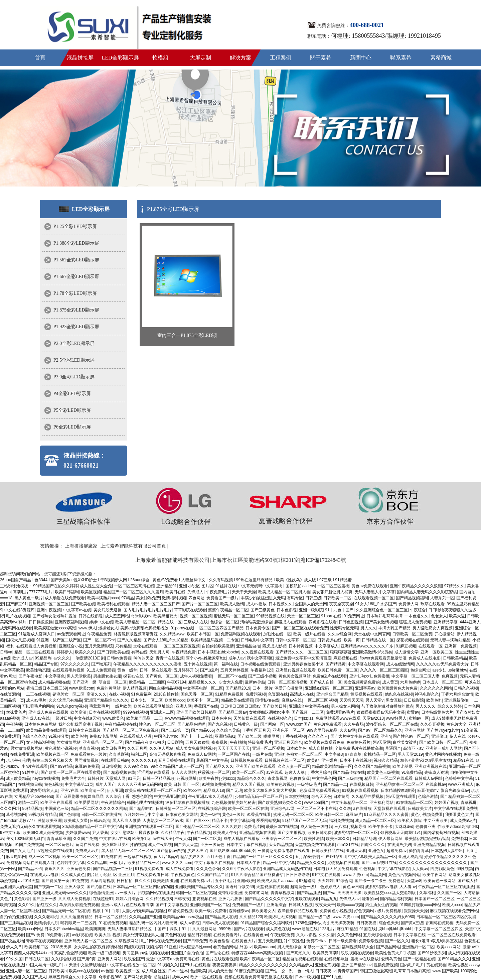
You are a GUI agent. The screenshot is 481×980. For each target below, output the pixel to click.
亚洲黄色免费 (78, 869)
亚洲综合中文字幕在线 (309, 706)
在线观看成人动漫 (136, 736)
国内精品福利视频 (396, 899)
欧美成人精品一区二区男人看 (284, 592)
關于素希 (321, 58)
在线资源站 (10, 694)
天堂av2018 (373, 718)
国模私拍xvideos (300, 586)
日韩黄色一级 (246, 724)
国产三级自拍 (350, 778)
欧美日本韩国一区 (203, 634)
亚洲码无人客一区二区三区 (89, 941)
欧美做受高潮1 (326, 953)
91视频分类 (59, 736)
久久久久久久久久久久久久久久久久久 (433, 863)
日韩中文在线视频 (85, 730)
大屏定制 (200, 58)
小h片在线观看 (35, 766)
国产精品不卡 (30, 869)
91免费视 (80, 881)
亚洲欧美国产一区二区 (210, 905)
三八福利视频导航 (350, 827)
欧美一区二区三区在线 (248, 809)
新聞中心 (361, 58)
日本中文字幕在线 (410, 935)
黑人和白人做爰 (127, 821)
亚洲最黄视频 (327, 965)
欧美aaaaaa (265, 947)
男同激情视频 (87, 760)
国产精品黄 (336, 664)
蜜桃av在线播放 (365, 959)
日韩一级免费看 (343, 941)
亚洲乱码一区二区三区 (103, 742)
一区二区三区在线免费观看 (452, 935)
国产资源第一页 (55, 881)
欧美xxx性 (192, 790)
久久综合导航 (228, 730)
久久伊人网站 (161, 748)
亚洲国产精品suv (357, 965)
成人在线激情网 (400, 664)
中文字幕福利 (242, 821)
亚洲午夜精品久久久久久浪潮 (416, 586)
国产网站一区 (272, 724)
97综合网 (344, 881)
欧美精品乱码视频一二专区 (215, 640)
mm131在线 (348, 845)
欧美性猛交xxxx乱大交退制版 (390, 893)
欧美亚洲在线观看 (56, 803)
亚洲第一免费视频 (461, 646)
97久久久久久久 (75, 664)
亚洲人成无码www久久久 (64, 893)
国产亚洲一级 (85, 682)
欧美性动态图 (38, 670)
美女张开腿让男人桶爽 (332, 592)
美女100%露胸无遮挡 (26, 839)
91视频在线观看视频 (360, 790)
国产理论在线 (217, 953)
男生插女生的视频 (381, 905)
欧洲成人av (23, 658)
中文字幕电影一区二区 (203, 688)
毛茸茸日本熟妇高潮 (412, 971)
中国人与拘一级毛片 (44, 965)
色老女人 (439, 616)
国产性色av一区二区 (411, 736)
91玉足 (134, 778)
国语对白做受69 (240, 887)
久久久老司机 (46, 917)
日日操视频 (111, 766)
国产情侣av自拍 (171, 851)
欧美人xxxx (452, 905)
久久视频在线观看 (258, 652)
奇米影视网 (278, 778)
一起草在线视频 (138, 857)
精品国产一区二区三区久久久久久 (263, 857)
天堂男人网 (159, 652)
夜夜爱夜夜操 (224, 965)
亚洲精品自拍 (248, 646)
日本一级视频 (307, 977)
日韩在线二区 (37, 959)
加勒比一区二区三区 (322, 947)
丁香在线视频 (294, 736)
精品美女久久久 (311, 863)
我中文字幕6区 (260, 658)
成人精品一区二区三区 (375, 821)
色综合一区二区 (224, 622)
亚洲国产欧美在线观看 (256, 766)
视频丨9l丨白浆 (106, 911)
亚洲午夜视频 (49, 610)
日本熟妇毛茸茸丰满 (384, 616)
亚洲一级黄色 (212, 845)
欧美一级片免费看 (211, 911)
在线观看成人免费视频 (36, 646)
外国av (246, 947)
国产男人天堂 (186, 845)
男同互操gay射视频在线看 (146, 953)
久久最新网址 (204, 929)
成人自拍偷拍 (321, 748)
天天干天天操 (244, 592)
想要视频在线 (204, 899)
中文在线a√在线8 (115, 839)
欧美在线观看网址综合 (154, 706)
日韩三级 (313, 598)
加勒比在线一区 (277, 634)
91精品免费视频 (229, 694)
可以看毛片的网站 (38, 706)
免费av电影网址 (103, 736)
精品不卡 (220, 821)
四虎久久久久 (373, 845)
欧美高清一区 (93, 790)
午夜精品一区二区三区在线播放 (446, 887)
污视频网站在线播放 (156, 893)
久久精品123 (251, 917)
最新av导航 (255, 682)
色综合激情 (428, 797)
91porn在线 (331, 616)
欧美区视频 (91, 592)
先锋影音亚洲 (230, 893)
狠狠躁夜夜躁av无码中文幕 (381, 712)
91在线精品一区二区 (414, 803)
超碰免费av (397, 851)
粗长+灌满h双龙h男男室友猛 (426, 760)
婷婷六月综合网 (130, 899)
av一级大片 (125, 893)
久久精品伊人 (301, 965)
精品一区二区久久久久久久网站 (99, 809)
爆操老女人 (108, 628)
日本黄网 (341, 797)
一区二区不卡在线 (230, 676)
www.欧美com (82, 688)
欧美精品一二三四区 (147, 682)
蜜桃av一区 (419, 718)
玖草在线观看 (433, 604)
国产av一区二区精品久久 (380, 730)
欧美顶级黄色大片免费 (397, 688)
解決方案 (240, 58)
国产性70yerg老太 (443, 730)
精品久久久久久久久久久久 (263, 965)
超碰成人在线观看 (290, 622)
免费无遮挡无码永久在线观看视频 (30, 827)
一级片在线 (262, 754)
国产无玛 (234, 790)
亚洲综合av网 (282, 809)
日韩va (6, 652)
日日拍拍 (125, 881)
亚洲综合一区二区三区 (282, 839)
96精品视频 (32, 809)
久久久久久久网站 (436, 688)
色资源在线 (278, 694)
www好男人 (396, 718)
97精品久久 (454, 586)
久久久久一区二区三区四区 (384, 670)
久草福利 (427, 893)
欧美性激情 (314, 839)
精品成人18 (214, 790)
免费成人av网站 (202, 754)
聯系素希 (401, 58)
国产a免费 (35, 935)
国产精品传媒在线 (349, 772)
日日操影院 (414, 700)
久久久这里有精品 (76, 917)
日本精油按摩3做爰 (398, 790)
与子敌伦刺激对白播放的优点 (387, 706)
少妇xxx (228, 778)
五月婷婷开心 (186, 670)
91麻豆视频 (406, 646)
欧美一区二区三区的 (81, 857)
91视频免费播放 (216, 784)
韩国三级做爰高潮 (376, 971)
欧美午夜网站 (435, 875)
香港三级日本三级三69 (47, 688)
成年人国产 (106, 784)
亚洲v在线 (69, 790)
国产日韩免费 (195, 941)
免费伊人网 (409, 604)
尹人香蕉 (100, 833)
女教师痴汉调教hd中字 (269, 712)
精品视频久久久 (202, 682)
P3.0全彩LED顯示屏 (74, 377)
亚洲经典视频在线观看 (296, 670)
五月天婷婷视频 (234, 670)
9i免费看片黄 (58, 935)
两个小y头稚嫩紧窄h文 (206, 658)
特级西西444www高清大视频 (258, 953)
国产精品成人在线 (221, 917)
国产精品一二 (335, 784)
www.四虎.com (346, 917)
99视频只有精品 (43, 815)
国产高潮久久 (298, 953)
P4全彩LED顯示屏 (72, 394)
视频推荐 (154, 947)
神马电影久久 (427, 694)
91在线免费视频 (113, 923)
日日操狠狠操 (41, 622)
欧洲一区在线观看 (206, 977)
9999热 (225, 929)
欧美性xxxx (175, 700)
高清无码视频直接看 (167, 754)
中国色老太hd (166, 736)
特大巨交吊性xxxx (195, 947)
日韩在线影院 (91, 616)
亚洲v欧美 (246, 881)
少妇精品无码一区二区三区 (259, 797)
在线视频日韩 (30, 784)
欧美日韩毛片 (113, 748)
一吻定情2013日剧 (88, 658)
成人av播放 (256, 604)
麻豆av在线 (292, 700)
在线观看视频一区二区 (374, 598)
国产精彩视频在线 (119, 772)
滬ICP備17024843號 (323, 560)
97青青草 (353, 754)
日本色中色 (221, 718)
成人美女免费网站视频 (196, 748)
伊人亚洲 (115, 790)
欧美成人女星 (76, 821)
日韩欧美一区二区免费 (412, 634)
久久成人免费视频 (74, 899)
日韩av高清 (100, 821)
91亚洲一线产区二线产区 (59, 640)
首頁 (40, 58)
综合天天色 (321, 797)
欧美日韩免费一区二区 (338, 670)
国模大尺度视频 (20, 640)
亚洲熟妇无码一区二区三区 (329, 688)
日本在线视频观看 (105, 712)
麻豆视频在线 (345, 658)
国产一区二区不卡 (99, 640)
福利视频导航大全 (358, 947)
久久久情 (327, 935)
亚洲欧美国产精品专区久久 (199, 887)
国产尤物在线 (99, 887)
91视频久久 (168, 965)
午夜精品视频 (199, 833)
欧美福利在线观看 (113, 604)
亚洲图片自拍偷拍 (187, 953)
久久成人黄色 (73, 875)
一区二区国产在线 (234, 754)
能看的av (370, 899)
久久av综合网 (340, 634)
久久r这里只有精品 (65, 700)
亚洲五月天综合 (288, 742)
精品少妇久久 (192, 857)
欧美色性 (79, 736)
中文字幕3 (334, 754)
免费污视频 (256, 694)
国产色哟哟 (69, 815)
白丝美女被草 (405, 742)
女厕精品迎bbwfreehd (34, 797)
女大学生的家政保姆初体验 (98, 947)
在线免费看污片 (227, 935)
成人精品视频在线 (54, 682)
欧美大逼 (457, 616)
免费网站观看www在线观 (338, 718)
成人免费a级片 (463, 821)
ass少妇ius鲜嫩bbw (450, 670)
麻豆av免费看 (87, 766)
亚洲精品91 (167, 586)
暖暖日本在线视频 (282, 827)
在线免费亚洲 (22, 754)
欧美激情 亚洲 (166, 881)
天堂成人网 (116, 778)
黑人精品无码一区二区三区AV (128, 851)
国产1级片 (209, 670)
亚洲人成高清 (410, 857)
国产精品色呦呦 (191, 724)
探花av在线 (133, 676)
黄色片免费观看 (328, 724)
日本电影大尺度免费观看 (335, 869)
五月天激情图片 (272, 941)
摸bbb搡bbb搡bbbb (395, 929)
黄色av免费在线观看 (370, 586)
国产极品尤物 (12, 941)
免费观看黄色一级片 (89, 754)
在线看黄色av (256, 935)
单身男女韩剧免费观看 (79, 905)
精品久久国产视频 (249, 784)
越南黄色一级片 (304, 887)
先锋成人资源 (436, 772)
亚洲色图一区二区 (289, 730)
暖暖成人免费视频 (415, 622)
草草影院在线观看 (190, 610)
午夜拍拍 (238, 742)
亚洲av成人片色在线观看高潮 (127, 905)
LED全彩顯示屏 (120, 58)
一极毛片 (118, 863)
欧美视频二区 (36, 947)
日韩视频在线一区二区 (285, 760)
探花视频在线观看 (412, 640)
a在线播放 (362, 809)
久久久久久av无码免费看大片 (442, 664)
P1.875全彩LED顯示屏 (76, 310)
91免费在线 (111, 857)
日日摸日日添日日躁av (240, 706)
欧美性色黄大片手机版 (395, 953)
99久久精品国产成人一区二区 (177, 766)
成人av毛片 (36, 700)
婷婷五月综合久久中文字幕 (72, 977)
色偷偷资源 (300, 778)
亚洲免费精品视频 (429, 845)
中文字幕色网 (324, 778)
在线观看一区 (431, 646)
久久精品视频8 (159, 899)
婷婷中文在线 (101, 622)
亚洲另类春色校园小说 (303, 664)
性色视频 (367, 869)
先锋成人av (350, 899)
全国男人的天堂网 (311, 604)
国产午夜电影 (30, 676)
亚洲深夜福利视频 (71, 622)
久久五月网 (137, 748)
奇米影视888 (110, 977)
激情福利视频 (174, 598)
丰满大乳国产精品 (394, 628)
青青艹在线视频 (170, 658)
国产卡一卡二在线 (197, 736)
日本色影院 (287, 610)
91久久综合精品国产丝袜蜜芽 (257, 875)
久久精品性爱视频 (367, 797)
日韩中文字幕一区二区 (295, 640)
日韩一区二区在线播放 (101, 815)
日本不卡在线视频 (356, 760)
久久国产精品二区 (213, 875)
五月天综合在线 (377, 935)
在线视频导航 (336, 959)
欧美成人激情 (232, 604)
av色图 (107, 971)
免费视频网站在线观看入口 (30, 863)
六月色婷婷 (410, 682)
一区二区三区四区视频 (180, 646)
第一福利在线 (226, 664)
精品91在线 (463, 760)
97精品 (127, 598)
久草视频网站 (127, 941)
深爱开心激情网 (289, 688)
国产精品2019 (238, 688)
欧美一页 (352, 640)
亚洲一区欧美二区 (437, 652)
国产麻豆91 (16, 604)
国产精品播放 (309, 893)
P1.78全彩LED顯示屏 (75, 293)
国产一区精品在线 (419, 959)
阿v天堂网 (382, 742)
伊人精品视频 (135, 688)
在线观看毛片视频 (68, 670)
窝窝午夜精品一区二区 (228, 610)
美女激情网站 (68, 742)
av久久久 (62, 658)
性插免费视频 (386, 965)
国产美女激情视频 (381, 622)
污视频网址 (187, 778)
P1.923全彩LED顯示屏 (76, 327)
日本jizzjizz (304, 718)
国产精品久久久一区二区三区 (302, 652)
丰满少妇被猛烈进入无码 (263, 598)
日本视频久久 (281, 604)
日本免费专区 (258, 628)
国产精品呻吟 (141, 809)
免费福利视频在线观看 (241, 634)
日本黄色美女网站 (182, 815)
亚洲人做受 (74, 887)
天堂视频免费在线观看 (315, 845)
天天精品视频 (281, 845)
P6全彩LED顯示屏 (72, 427)
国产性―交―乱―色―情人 (289, 971)
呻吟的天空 (144, 658)
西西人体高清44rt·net (33, 953)
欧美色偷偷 (219, 941)
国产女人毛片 (22, 851)
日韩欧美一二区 (337, 598)
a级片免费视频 (389, 911)
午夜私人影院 (249, 869)
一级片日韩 (62, 718)
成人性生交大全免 (96, 586)
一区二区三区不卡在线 (317, 809)
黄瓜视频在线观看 (366, 694)
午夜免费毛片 (218, 592)
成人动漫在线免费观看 (65, 598)
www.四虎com (355, 875)
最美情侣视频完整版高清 (427, 839)
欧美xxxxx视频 (350, 905)
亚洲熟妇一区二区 (418, 947)
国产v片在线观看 (249, 929)
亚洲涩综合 (277, 905)
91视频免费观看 (149, 869)
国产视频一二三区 (308, 712)
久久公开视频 (432, 724)
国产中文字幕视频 (172, 905)
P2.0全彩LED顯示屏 (74, 343)
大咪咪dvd (404, 827)
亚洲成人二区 (162, 712)
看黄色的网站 (225, 947)
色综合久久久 (34, 736)
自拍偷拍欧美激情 (218, 646)
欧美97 (313, 760)
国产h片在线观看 (195, 965)
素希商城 (441, 58)
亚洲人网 (184, 706)
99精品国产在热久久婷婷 (55, 586)
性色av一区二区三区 (157, 724)
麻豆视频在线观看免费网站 (454, 911)
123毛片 (327, 929)
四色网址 (196, 598)
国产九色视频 (220, 724)
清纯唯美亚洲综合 (256, 622)
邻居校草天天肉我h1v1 (400, 833)
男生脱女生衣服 (107, 676)
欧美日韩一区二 (329, 815)
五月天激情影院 (99, 646)
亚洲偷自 (439, 736)
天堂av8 (414, 881)
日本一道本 (178, 971)
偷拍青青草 (419, 851)
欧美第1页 (141, 839)
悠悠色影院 (142, 797)
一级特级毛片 (309, 784)
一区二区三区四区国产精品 (219, 628)
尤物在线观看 (145, 646)
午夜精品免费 (99, 634)
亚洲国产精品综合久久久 (106, 700)
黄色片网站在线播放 (443, 754)
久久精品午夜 (173, 833)
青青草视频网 (283, 893)
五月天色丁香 (218, 857)
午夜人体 (183, 839)
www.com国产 (299, 724)
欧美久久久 (85, 652)
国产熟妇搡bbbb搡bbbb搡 (232, 851)
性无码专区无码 (344, 628)
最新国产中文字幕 (212, 760)
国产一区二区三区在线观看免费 (300, 628)
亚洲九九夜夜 (230, 899)
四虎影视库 (134, 947)
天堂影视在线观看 (389, 809)
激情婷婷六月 (46, 923)
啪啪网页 (272, 736)
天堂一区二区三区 (303, 616)
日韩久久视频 (466, 688)
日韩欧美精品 (455, 658)
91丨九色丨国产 (339, 610)
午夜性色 (296, 941)
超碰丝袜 (162, 977)
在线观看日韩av (115, 760)
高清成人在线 (302, 694)
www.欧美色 (113, 718)
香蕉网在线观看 (439, 923)
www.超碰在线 (305, 929)
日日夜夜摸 (366, 923)
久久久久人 (318, 736)
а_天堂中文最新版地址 (85, 965)
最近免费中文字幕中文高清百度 (303, 658)
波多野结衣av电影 (381, 887)
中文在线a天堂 (87, 718)
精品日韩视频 (199, 935)
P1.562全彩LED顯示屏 (76, 260)
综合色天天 (389, 923)
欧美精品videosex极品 (183, 917)
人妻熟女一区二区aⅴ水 (163, 821)
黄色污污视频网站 (404, 875)
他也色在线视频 (399, 694)
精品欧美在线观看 (237, 700)
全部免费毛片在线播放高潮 (359, 748)
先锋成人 (195, 592)
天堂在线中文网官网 (372, 634)
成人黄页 (390, 682)
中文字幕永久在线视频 (214, 863)
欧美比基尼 (403, 766)
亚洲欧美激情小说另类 (372, 652)
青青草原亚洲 (59, 839)
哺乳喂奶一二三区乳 (78, 923)
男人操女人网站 (345, 706)
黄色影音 (22, 899)
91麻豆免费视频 (249, 971)
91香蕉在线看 (259, 815)
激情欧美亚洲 (50, 821)
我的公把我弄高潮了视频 (81, 724)
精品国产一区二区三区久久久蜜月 (133, 592)
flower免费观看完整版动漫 (383, 658)
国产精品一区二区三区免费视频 (131, 730)
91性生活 (30, 772)
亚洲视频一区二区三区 (49, 604)
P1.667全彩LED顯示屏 (76, 277)
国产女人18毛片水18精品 (166, 640)
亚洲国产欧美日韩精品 (196, 712)
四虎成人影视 (274, 646)
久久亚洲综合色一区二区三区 (382, 610)
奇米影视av (141, 616)
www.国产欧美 (445, 971)
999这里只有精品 (322, 730)
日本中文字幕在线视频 (247, 845)
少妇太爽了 (197, 851)
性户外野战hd (334, 857)
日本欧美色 (296, 748)
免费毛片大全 (73, 778)
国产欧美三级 (250, 736)
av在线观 (274, 772)
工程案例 (281, 58)
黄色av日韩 (353, 887)
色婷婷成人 (330, 887)
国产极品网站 (388, 947)
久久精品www (172, 634)
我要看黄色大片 (459, 815)
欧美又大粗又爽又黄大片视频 (271, 790)
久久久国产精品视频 (372, 766)
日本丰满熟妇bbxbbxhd (218, 652)
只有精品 (123, 646)
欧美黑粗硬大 (165, 616)
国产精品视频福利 (412, 598)
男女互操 (394, 700)
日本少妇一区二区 (147, 700)
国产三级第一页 (175, 730)
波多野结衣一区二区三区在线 (392, 724)
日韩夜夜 (182, 899)
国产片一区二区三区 (200, 604)
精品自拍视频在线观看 (302, 959)
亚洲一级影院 (311, 610)
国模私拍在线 (267, 700)
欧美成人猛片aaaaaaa (277, 881)
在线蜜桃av (436, 784)
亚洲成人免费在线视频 (48, 712)
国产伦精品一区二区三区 (197, 827)
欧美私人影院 (410, 821)
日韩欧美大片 (420, 809)
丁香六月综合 (319, 772)
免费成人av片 (87, 851)
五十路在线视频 (198, 664)
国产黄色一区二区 (162, 676)
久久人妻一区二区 (294, 766)
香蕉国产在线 (206, 706)
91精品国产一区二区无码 (304, 821)
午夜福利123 (262, 670)
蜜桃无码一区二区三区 (234, 616)
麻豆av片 (354, 815)
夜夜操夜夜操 (341, 604)
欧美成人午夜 (225, 833)
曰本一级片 (263, 688)
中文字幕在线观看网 (366, 664)
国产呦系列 (101, 664)
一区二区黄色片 (59, 845)
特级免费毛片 (260, 742)
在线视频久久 (280, 718)
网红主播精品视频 (165, 688)
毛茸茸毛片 (99, 706)
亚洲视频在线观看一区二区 (149, 827)
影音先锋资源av (455, 790)
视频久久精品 (386, 760)
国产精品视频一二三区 (113, 869)
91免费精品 (412, 772)
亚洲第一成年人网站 (444, 748)
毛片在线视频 (18, 616)
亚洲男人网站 (110, 959)
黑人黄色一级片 (29, 598)
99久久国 (14, 959)
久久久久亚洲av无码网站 (140, 784)
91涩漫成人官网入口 (36, 634)
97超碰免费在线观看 (55, 851)
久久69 (228, 869)
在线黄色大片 (244, 941)
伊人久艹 (14, 947)
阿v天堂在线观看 (401, 797)
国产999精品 (61, 766)
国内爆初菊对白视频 (441, 833)
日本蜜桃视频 (297, 797)
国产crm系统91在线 (379, 863)
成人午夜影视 (160, 845)
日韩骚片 (96, 778)
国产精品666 (202, 730)
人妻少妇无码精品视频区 (144, 911)
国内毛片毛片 (412, 965)
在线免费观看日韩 (153, 875)
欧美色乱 (434, 700)
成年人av (237, 658)
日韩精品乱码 (364, 839)
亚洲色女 (376, 851)
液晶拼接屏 (80, 58)
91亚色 (171, 947)
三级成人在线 (196, 622)
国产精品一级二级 (314, 917)
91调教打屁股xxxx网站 (420, 905)
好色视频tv (364, 911)
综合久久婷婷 (450, 706)
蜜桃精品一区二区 (380, 754)
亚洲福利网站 (381, 803)
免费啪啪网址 (257, 893)
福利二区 (139, 754)
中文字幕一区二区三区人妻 (416, 676)
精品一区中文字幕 (279, 863)
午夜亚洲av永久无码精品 (210, 797)
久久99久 (26, 905)
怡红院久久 (47, 905)
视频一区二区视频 (196, 616)
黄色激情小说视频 (61, 748)
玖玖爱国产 (134, 959)
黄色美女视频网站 (295, 676)
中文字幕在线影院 (394, 869)
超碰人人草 (295, 772)
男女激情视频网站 (26, 748)
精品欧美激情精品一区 (332, 766)
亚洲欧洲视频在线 (431, 766)
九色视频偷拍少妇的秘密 (233, 803)
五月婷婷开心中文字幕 (144, 815)
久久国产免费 (85, 839)
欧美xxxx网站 (30, 929)
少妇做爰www (78, 833)
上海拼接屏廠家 (81, 546)
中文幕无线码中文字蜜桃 (261, 586)
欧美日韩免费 (320, 833)
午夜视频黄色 (183, 875)
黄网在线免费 (88, 845)
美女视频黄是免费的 (362, 682)
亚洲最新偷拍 (456, 700)
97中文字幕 (10, 833)
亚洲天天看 (356, 851)
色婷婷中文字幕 (459, 778)
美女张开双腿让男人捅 (143, 935)
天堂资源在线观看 (272, 887)
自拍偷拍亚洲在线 (16, 917)
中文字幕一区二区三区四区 (439, 929)
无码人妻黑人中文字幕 (375, 592)
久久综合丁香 (118, 797)
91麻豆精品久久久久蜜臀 (386, 815)
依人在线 (458, 736)
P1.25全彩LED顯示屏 (75, 226)
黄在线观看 (436, 965)
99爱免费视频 (180, 911)
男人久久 (368, 628)
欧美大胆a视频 (108, 935)
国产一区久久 (397, 941)
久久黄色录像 (208, 869)
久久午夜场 (354, 724)
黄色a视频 (54, 784)
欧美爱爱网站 (87, 803)
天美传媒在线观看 (250, 718)
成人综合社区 (154, 971)
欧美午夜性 (209, 778)
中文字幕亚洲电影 (170, 797)
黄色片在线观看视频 (220, 959)
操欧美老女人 (264, 911)
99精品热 (43, 658)
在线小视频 (119, 694)
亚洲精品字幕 (446, 622)
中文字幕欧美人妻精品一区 (372, 857)
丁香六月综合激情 (457, 694)
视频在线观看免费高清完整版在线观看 (259, 977)
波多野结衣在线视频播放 (187, 803)
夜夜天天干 (325, 905)
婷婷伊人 (65, 652)
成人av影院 (190, 923)
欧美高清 (78, 712)
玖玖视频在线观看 (357, 953)
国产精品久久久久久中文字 (269, 899)
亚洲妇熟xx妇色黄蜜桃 (369, 676)
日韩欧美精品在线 (328, 851)
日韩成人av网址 (429, 778)
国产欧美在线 (83, 604)
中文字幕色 (55, 676)
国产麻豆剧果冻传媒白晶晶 (79, 797)
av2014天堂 (29, 881)
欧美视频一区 (128, 971)
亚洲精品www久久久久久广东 (367, 646)
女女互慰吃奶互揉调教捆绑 (135, 833)
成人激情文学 (407, 652)
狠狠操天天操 (416, 911)
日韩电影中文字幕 (257, 640)
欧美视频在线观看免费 (324, 742)
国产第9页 (86, 959)
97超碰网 (307, 881)
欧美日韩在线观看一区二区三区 (153, 790)
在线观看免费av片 (197, 881)
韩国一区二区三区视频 (196, 893)
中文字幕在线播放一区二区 (131, 965)
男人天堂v (374, 700)
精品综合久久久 (251, 778)
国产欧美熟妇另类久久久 (280, 803)
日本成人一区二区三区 (442, 682)
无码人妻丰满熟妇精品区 (130, 929)
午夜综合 (418, 610)
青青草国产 (348, 971)
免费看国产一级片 (222, 598)
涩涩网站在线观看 (153, 772)
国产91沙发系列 (432, 953)
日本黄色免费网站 (40, 724)
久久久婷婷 (231, 827)
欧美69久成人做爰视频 (43, 833)
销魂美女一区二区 (68, 694)
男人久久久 (426, 706)
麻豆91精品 (347, 929)
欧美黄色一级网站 (440, 881)
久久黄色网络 (349, 935)
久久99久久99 (136, 766)
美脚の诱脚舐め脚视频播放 (144, 628)
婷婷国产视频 (447, 803)
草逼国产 (393, 748)
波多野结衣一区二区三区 (356, 833)
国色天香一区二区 (197, 694)
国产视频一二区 (48, 887)
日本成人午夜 (249, 863)
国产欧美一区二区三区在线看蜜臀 (71, 772)
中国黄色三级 (57, 809)
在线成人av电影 (44, 875)
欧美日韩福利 (67, 592)
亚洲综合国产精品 (332, 694)
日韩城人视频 (301, 905)
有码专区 (295, 598)
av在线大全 (163, 839)
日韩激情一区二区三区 (176, 809)
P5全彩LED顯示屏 (72, 410)
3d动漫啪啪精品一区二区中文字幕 (92, 827)
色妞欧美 (198, 971)
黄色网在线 (175, 935)
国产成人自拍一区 (326, 682)
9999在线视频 (135, 712)
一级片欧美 (121, 706)
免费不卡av (316, 941)
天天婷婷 (326, 881)
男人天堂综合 (289, 947)
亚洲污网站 (415, 730)
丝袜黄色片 (16, 712)
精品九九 (329, 899)
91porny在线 (182, 628)
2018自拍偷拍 (166, 694)
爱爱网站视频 (268, 821)
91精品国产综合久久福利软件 (267, 923)
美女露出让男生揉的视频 (124, 845)
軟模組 (160, 58)
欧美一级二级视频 (104, 953)
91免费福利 (141, 694)
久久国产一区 (449, 893)
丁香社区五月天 (256, 730)
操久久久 (143, 881)
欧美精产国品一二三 (144, 718)
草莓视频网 (16, 815)
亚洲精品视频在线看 (257, 833)
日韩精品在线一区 (378, 640)
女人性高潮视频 (40, 742)
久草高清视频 (103, 881)
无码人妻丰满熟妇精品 (450, 640)
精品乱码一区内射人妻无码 (153, 923)
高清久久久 (97, 694)
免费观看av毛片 (340, 712)
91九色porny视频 (72, 706)
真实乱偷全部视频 (70, 953)
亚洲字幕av (365, 688)
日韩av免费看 (119, 658)
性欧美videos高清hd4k (458, 827)
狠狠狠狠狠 (340, 652)
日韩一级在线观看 (156, 670)
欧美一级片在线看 (309, 634)
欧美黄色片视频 (281, 784)
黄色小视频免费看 (427, 815)
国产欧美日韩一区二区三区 (443, 742)
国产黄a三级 (412, 923)
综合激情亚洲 (101, 893)
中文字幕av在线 (77, 610)
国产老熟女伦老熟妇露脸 (54, 616)
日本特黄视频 (301, 646)
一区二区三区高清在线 (134, 586)
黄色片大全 (457, 724)
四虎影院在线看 (323, 622)
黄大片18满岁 (166, 857)
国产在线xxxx (197, 821)
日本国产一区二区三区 (435, 899)
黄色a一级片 (233, 815)
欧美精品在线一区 (144, 863)
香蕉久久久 (54, 869)
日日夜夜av (326, 971)
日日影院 (175, 742)
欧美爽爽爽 (95, 929)
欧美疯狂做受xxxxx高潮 (55, 628)
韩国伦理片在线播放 (145, 803)
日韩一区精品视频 (159, 778)
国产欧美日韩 (275, 706)
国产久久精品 (129, 640)
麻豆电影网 (16, 857)
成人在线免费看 (180, 869)
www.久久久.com (177, 863)
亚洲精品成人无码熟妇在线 (287, 869)
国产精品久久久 (219, 766)
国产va (329, 893)
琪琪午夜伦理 (18, 760)
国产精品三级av (233, 712)
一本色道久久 (417, 616)
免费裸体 (459, 839)
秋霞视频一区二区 (214, 772)
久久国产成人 (34, 977)
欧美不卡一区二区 (203, 700)
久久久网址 (10, 809)
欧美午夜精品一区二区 (260, 959)
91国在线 (368, 929)
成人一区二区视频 (44, 857)
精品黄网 (378, 875)
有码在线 (139, 652)
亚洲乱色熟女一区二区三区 (298, 754)
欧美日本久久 (338, 839)
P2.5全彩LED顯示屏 (74, 360)
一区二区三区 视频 (320, 700)
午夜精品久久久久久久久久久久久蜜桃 (147, 664)
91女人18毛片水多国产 (376, 604)
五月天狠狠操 (197, 742)
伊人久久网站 (184, 772)
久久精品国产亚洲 (145, 917)
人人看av (408, 887)
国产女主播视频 (292, 833)
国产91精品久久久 (454, 959)
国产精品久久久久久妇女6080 (388, 917)
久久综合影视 (63, 959)
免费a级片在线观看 (330, 676)
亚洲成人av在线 (36, 718)
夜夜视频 (219, 742)
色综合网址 (420, 670)
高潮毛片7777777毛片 (33, 592)
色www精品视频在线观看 (187, 718)
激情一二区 (28, 803)
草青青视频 (89, 748)
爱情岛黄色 (391, 959)
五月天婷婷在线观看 (176, 760)
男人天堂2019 (410, 754)
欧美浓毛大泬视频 (280, 917)
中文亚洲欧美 (436, 821)
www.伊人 (87, 628)
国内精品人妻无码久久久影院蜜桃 (427, 592)
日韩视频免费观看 (247, 760)
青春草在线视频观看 (44, 941)
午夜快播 (14, 724)
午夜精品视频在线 (121, 724)
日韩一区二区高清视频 (287, 682)
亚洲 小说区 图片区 (196, 586)
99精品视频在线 (270, 616)
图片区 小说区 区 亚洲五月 (111, 875)
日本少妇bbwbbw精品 (64, 929)
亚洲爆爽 (329, 760)
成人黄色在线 (278, 929)
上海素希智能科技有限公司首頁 (133, 546)
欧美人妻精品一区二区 (135, 622)
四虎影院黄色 (442, 869)
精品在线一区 (170, 622)
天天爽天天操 (349, 893)
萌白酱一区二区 (113, 682)
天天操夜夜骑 (342, 923)
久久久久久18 (143, 760)
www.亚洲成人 (461, 784)
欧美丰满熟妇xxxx (103, 598)
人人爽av (420, 869)
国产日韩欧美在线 (113, 652)
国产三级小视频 (262, 676)
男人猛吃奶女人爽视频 (433, 628)
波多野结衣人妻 (44, 790)
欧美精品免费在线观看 (46, 730)
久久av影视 (306, 935)
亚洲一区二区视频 (268, 748)
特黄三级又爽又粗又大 (52, 760)
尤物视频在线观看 (343, 863)
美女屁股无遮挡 (108, 610)
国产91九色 (331, 977)
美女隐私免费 (148, 598)
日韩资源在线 (329, 640)
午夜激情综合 (113, 803)
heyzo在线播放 (46, 778)
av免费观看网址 (71, 634)
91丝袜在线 (226, 586)
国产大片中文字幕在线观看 (354, 736)
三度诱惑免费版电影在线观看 (284, 851)
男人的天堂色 (220, 971)
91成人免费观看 (101, 670)
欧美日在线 (175, 592)
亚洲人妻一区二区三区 (26, 971)
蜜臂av (413, 712)
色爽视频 (450, 676)
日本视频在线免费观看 (261, 664)
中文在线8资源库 (20, 610)
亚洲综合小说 (71, 646)
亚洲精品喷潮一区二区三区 (399, 784)
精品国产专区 (46, 664)
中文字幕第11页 (79, 784)
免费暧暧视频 (371, 941)
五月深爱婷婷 (307, 857)
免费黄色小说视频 (336, 911)
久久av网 (348, 730)
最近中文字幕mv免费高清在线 (173, 959)
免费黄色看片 (358, 742)
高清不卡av (413, 748)
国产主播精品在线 (16, 923)
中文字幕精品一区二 (349, 803)
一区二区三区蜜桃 (333, 586)
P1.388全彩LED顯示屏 (76, 243)
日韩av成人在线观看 (220, 923)
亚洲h (386, 736)
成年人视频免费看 (196, 676)
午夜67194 (177, 682)
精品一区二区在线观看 (34, 652)
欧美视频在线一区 (52, 754)
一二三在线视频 (36, 694)
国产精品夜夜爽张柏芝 (145, 742)
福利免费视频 (341, 821)
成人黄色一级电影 (316, 827)
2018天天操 (61, 947)
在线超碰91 (103, 899)
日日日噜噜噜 (298, 875)
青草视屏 (469, 803)
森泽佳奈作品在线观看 (298, 911)
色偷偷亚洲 (426, 827)
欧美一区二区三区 (248, 772)
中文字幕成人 (327, 646)
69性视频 (465, 869)
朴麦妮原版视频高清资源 (136, 634)
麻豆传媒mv (428, 790)
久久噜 (345, 809)
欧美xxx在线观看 (84, 971)
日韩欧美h (58, 971)
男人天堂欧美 (79, 676)
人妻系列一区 (442, 598)
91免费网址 (354, 616)
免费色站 (396, 881)
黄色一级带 (127, 670)
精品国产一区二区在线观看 (388, 778)
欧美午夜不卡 (380, 827)
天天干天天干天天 (234, 748)
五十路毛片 (225, 881)
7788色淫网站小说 (312, 923)
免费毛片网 (254, 827)
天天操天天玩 (351, 700)
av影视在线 (82, 935)
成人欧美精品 (18, 778)
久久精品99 (97, 863)
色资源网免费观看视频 (320, 790)
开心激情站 (445, 634)
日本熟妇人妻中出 (447, 851)
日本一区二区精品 (111, 917)
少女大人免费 (231, 682)
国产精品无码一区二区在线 (66, 911)
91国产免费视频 (29, 845)
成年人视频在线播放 (242, 839)
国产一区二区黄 (207, 839)
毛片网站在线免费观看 (161, 941)
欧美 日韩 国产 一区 (182, 784)
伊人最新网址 (390, 839)
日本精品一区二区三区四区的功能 (143, 887)
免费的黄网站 (109, 688)
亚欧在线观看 (307, 899)
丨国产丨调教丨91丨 (172, 929)
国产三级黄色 (263, 610)
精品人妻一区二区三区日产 (156, 604)
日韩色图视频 (351, 622)
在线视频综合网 (212, 809)
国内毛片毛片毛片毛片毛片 (148, 610)
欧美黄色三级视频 (383, 772)
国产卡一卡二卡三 (370, 881)
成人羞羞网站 (117, 616)
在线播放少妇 (399, 845)
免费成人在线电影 (425, 658)
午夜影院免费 (282, 935)
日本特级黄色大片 (437, 712)
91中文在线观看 (326, 875)
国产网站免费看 (138, 977)
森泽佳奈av (239, 911)
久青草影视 (119, 754)
